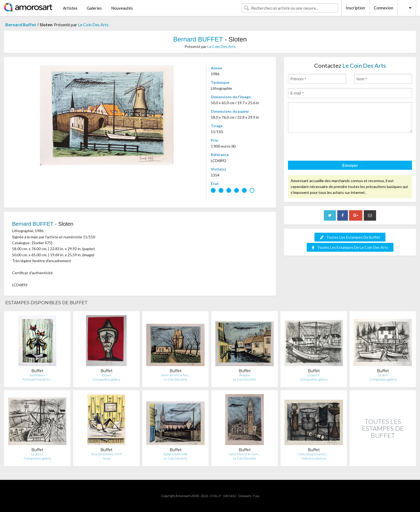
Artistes (70, 8)
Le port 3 (314, 375)
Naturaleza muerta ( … (314, 454)
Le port (383, 375)
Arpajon (245, 375)
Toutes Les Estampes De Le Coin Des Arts (350, 247)
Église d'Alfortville (176, 454)
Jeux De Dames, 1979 (106, 454)
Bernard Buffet (21, 25)
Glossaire (245, 496)
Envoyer (350, 165)
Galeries (94, 8)
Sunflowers (37, 375)
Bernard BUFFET (198, 39)
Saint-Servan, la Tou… (175, 375)
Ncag (106, 458)
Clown (106, 375)
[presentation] (329, 148)
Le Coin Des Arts (93, 25)
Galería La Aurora (314, 458)
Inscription (355, 8)
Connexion (384, 8)
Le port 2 (37, 454)
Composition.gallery (106, 379)
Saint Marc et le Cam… (245, 454)
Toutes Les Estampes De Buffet (350, 237)
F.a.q (256, 496)
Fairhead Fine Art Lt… (37, 379)
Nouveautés (122, 8)
